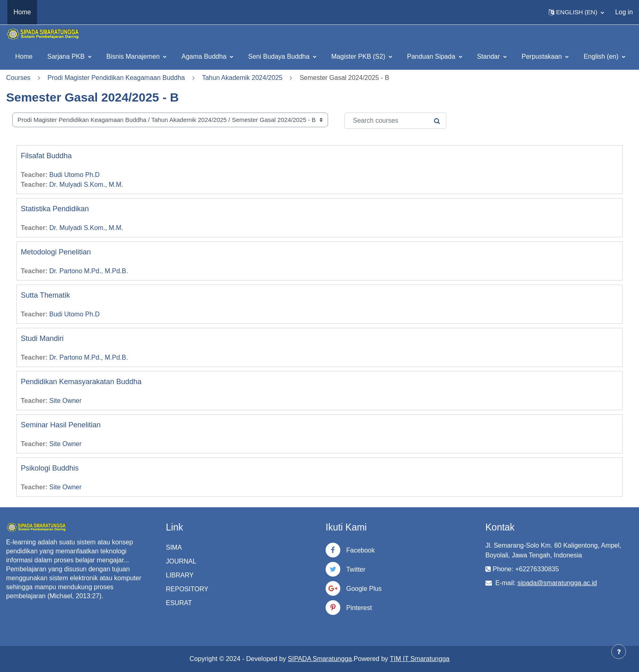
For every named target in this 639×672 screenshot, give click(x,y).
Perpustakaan (543, 56)
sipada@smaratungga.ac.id (557, 583)
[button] (576, 12)
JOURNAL (181, 561)
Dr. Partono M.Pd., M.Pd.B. (89, 271)
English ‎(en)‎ (602, 56)
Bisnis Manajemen (134, 56)
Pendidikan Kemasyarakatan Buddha (81, 382)
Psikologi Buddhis (50, 468)
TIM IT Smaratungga (420, 659)
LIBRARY (180, 575)
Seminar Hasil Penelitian (61, 425)
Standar (489, 56)
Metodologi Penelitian (56, 252)
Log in (624, 12)
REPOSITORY (187, 589)
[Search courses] (395, 121)
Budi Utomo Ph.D (75, 175)
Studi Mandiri (42, 338)
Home (24, 56)
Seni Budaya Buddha (280, 56)
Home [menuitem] (22, 12)
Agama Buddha (205, 56)
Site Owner (65, 401)
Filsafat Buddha (46, 156)
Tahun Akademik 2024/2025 (242, 78)
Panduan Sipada (432, 56)
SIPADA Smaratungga (320, 659)
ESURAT (179, 603)
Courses (18, 78)
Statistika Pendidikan (55, 209)
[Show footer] (619, 652)
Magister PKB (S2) (359, 56)
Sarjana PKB (67, 56)
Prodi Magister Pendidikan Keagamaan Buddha (116, 78)
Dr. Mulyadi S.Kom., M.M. (86, 185)
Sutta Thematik (45, 295)
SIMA (174, 547)
